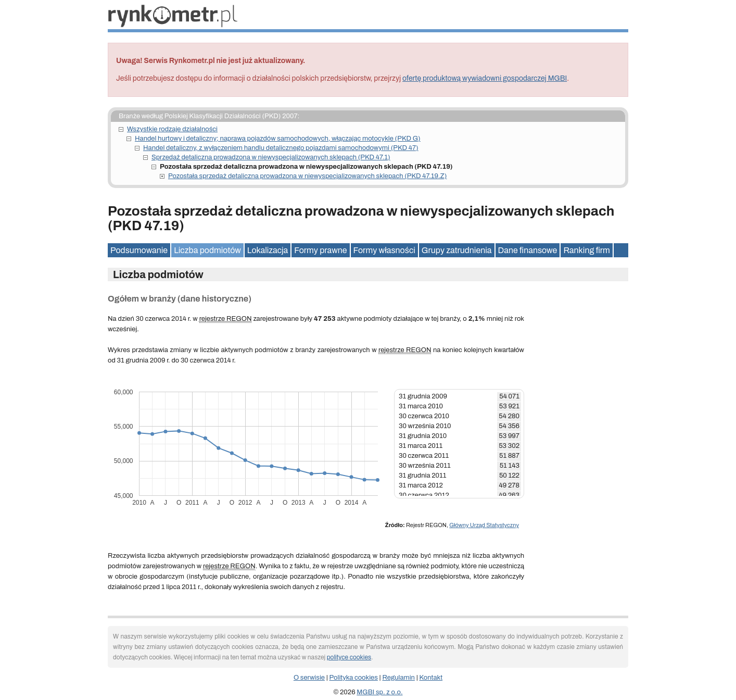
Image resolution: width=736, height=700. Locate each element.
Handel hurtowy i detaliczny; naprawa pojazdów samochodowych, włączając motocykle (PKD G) (278, 139)
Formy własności (384, 250)
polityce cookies (349, 657)
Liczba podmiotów (207, 250)
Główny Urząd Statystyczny (484, 525)
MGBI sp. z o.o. (379, 692)
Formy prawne (320, 250)
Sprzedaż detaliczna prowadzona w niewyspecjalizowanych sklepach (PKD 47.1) (271, 157)
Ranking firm (586, 250)
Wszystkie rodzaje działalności (172, 129)
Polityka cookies (354, 678)
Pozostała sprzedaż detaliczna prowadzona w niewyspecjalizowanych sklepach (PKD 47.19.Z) (307, 176)
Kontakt (431, 678)
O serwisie (309, 678)
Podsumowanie (139, 250)
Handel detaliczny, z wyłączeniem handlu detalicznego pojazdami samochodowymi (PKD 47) (281, 148)
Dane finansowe (528, 250)
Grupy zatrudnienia (457, 250)
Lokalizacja (268, 250)
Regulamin (399, 678)
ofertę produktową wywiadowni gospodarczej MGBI (485, 78)
